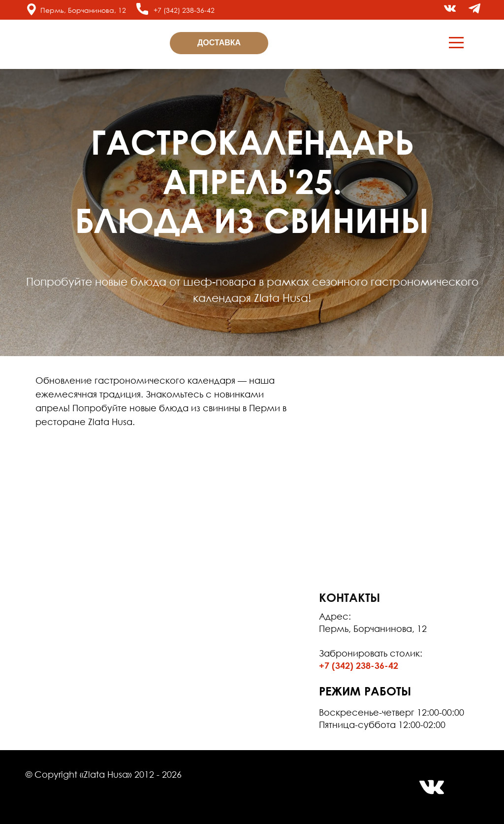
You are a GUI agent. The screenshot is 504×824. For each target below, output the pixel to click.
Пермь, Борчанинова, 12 (83, 10)
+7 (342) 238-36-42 (184, 10)
